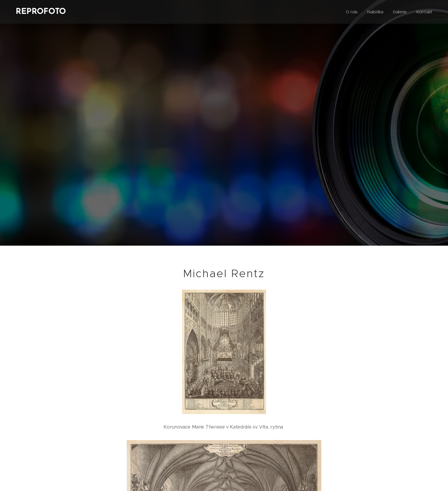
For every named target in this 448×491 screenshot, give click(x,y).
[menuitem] (351, 12)
